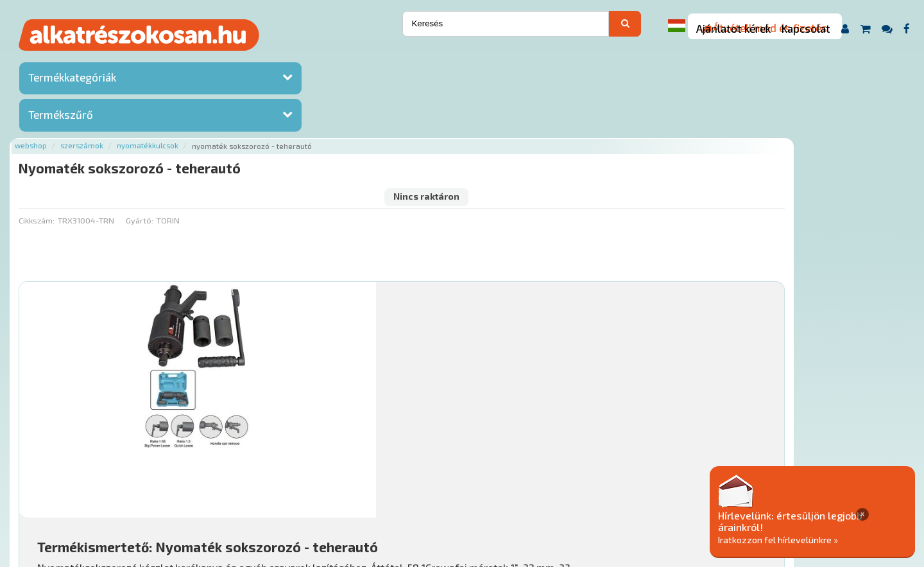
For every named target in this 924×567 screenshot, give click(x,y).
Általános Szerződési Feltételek (528, 490)
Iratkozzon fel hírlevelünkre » (826, 539)
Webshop (182, 59)
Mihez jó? (459, 383)
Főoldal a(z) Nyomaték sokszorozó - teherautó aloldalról (286, 449)
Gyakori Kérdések (415, 490)
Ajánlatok (193, 490)
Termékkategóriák (72, 80)
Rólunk (238, 490)
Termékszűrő (61, 118)
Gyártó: (290, 112)
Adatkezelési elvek (646, 490)
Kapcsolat (806, 28)
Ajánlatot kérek (733, 28)
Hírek (273, 490)
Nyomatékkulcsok (298, 59)
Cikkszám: (187, 112)
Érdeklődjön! (818, 414)
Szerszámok (233, 59)
